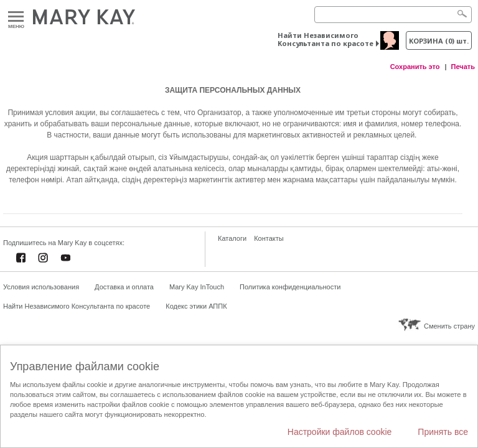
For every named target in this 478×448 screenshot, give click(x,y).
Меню (16, 17)
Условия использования (41, 287)
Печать (463, 67)
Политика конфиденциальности (290, 287)
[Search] (393, 15)
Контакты (269, 238)
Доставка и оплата (124, 287)
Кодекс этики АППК (196, 306)
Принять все (443, 432)
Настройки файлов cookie (340, 432)
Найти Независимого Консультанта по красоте (326, 39)
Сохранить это (415, 67)
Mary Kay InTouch (197, 287)
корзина (439, 41)
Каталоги (232, 238)
